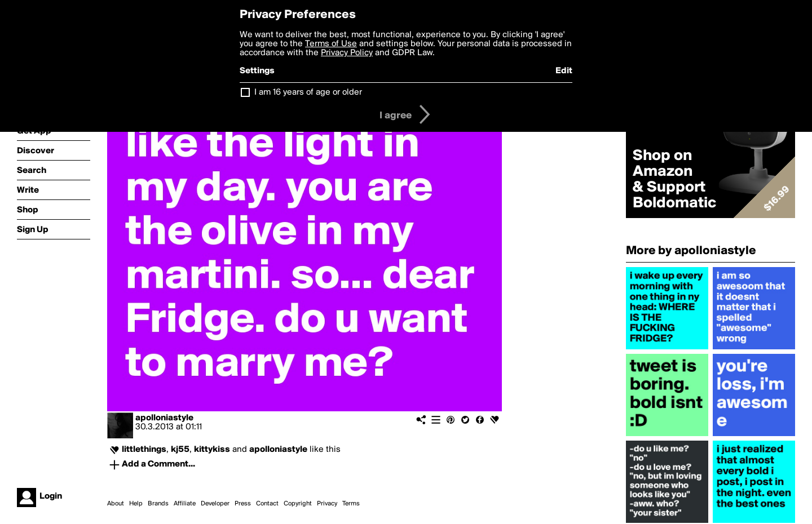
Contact (267, 504)
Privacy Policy (347, 53)
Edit (564, 71)
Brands (158, 504)
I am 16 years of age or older (308, 92)
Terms (351, 504)
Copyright (298, 504)
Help (136, 504)
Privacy (327, 504)
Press (243, 504)
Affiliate (185, 504)
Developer (215, 504)
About (116, 504)
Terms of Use (331, 44)
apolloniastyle (164, 418)
